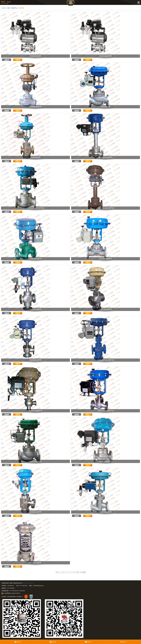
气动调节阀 (21, 8)
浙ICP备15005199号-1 (28, 583)
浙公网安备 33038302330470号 (12, 593)
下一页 (73, 572)
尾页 (78, 572)
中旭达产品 (14, 8)
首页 (9, 8)
